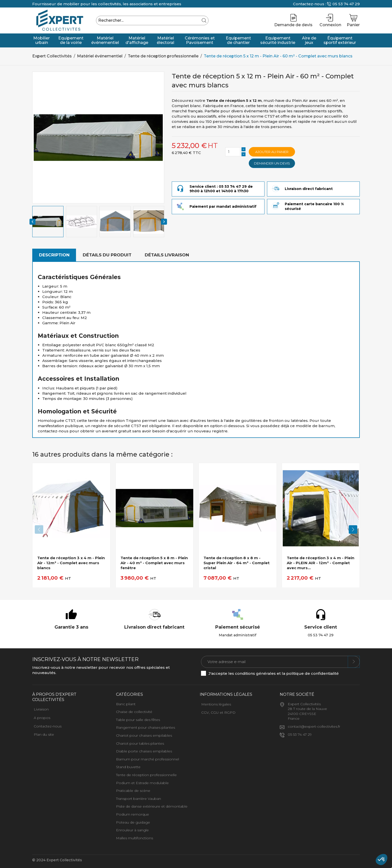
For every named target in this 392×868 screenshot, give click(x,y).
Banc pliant (126, 704)
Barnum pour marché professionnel (147, 759)
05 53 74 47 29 (346, 4)
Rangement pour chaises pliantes (145, 727)
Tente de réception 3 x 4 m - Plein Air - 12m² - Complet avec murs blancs (71, 563)
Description (54, 255)
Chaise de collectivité (134, 712)
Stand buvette (128, 767)
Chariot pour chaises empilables (144, 735)
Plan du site (44, 734)
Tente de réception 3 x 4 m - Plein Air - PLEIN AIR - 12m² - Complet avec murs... (320, 563)
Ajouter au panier (272, 152)
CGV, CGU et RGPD (218, 712)
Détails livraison (167, 255)
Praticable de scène (133, 791)
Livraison (41, 709)
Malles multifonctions (134, 838)
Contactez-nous (48, 726)
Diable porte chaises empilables (144, 751)
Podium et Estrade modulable (142, 783)
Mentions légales (216, 704)
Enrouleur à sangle (132, 830)
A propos (42, 718)
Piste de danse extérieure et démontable (152, 806)
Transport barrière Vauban (138, 799)
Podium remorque (132, 814)
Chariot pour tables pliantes (140, 743)
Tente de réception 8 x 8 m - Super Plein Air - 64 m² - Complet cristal (236, 563)
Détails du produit (107, 255)
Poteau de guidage (133, 822)
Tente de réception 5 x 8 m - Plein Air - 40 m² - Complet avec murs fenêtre (154, 563)
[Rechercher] (152, 20)
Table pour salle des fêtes (138, 720)
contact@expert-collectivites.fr (314, 726)
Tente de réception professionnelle (146, 775)
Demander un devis (272, 163)
